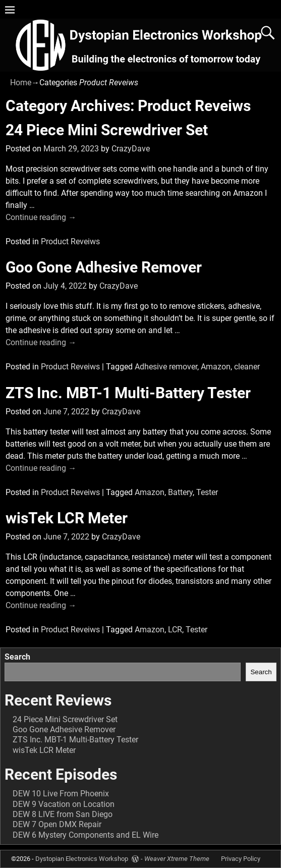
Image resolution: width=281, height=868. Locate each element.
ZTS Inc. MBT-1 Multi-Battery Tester (128, 393)
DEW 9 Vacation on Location (64, 804)
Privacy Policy (241, 859)
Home (21, 83)
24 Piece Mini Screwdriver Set (107, 130)
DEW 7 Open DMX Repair (57, 824)
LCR (175, 630)
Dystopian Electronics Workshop (82, 859)
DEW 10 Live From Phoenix (61, 794)
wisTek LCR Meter (67, 518)
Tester (207, 492)
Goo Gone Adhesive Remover (104, 267)
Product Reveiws (70, 241)
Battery (180, 492)
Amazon (216, 367)
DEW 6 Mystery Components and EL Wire (86, 835)
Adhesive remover (166, 367)
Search (17, 657)
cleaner (247, 367)
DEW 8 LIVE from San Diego (63, 814)
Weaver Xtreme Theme (177, 859)
